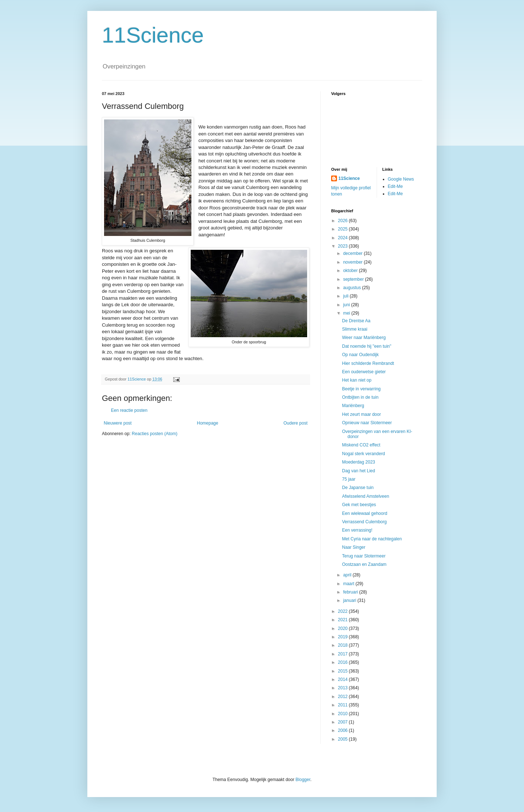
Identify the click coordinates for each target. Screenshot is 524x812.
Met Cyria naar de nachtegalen (372, 539)
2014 (344, 679)
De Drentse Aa (356, 321)
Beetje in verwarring (361, 389)
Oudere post (295, 423)
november (354, 262)
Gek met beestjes (359, 505)
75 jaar (349, 479)
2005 (344, 739)
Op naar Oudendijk (360, 355)
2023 (344, 246)
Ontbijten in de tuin (360, 397)
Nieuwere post (118, 423)
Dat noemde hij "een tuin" (367, 346)
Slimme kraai (355, 329)
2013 (344, 688)
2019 (344, 637)
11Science (153, 35)
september (354, 279)
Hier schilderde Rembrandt (368, 363)
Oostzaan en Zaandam (364, 564)
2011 (344, 705)
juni (347, 305)
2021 (344, 620)
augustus (353, 288)
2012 (344, 697)
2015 (344, 671)
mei (347, 313)
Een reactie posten (129, 410)
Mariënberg (353, 406)
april (348, 575)
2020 (344, 628)
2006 (344, 730)
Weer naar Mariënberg (364, 338)
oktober (351, 271)
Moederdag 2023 (359, 462)
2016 (344, 662)
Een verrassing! (357, 530)
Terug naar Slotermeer (364, 556)
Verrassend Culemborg (364, 522)
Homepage (208, 423)
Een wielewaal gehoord (365, 513)
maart (349, 584)
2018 (344, 645)
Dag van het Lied (359, 471)
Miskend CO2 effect (361, 445)
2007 (344, 722)
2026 (344, 221)
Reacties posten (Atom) (154, 434)
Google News (401, 179)
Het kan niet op (357, 380)
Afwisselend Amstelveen (366, 496)
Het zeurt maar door (362, 414)
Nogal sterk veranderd (364, 454)
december (354, 253)
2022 (344, 611)
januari (350, 600)
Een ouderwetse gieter (364, 372)
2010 (344, 714)
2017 (344, 654)
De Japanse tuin (358, 488)
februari (351, 592)
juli (346, 296)
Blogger (303, 780)
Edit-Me (395, 186)
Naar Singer (354, 547)
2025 (344, 229)
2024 (344, 238)
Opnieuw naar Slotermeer (367, 423)
